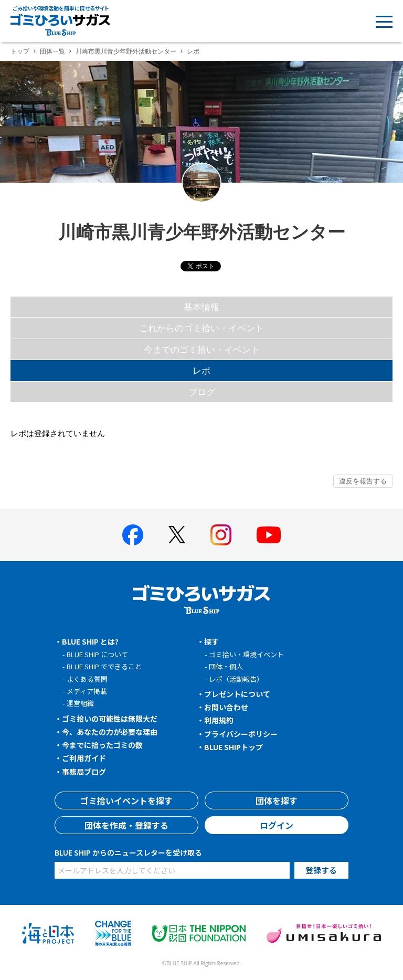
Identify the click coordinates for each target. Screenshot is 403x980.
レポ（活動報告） (236, 679)
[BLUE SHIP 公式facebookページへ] (133, 535)
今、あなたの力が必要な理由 (110, 732)
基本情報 (201, 307)
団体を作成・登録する (126, 825)
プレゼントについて (237, 694)
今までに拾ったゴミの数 (102, 745)
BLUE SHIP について (97, 654)
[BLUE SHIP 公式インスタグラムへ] (221, 535)
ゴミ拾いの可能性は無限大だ (110, 719)
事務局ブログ (84, 772)
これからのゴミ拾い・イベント (201, 328)
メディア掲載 (87, 691)
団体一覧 (52, 51)
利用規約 (219, 720)
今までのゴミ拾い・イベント (202, 349)
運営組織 (80, 703)
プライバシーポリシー (241, 734)
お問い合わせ (226, 707)
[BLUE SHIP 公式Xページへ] (177, 535)
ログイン (277, 825)
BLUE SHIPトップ (234, 747)
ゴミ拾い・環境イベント (246, 654)
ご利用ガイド (84, 758)
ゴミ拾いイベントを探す (126, 800)
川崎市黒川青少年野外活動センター (126, 51)
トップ (20, 51)
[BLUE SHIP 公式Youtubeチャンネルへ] (269, 535)
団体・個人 (226, 666)
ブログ (202, 392)
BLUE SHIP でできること (104, 666)
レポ (201, 370)
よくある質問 (87, 679)
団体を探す (277, 800)
